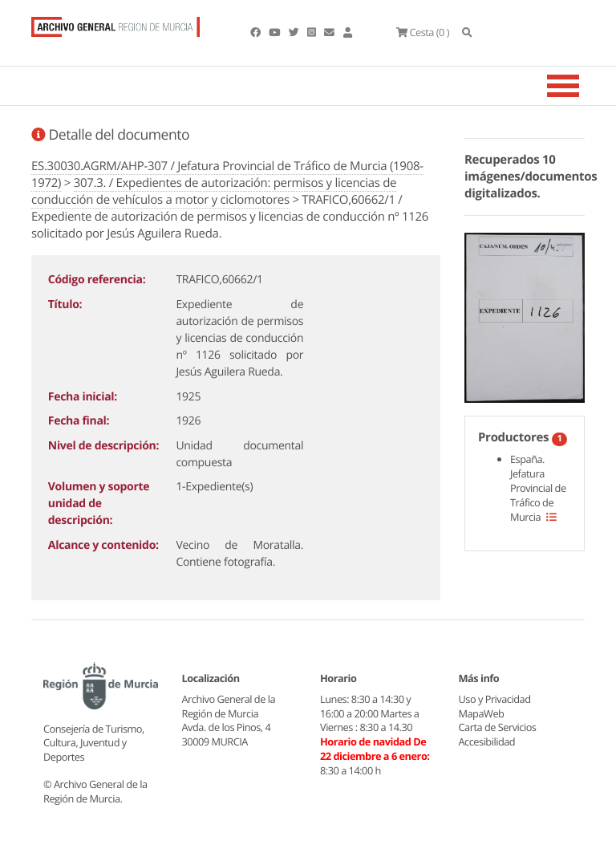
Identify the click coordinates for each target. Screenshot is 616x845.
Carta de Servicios (498, 727)
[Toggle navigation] (583, 86)
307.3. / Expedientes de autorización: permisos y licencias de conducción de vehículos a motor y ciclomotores (214, 191)
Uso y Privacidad (495, 699)
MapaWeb (482, 713)
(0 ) (423, 32)
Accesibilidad (487, 741)
